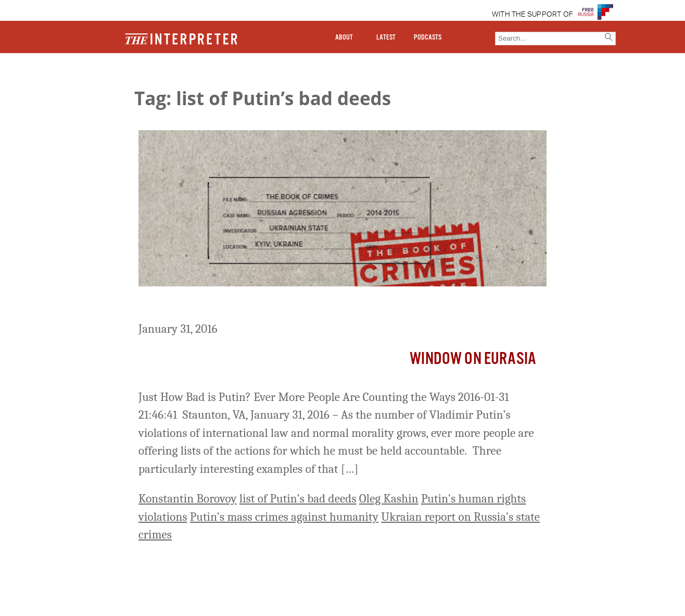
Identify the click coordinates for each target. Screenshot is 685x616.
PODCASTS (428, 37)
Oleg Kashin (389, 499)
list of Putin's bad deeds (298, 499)
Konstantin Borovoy (188, 499)
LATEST (386, 37)
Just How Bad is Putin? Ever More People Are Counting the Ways (332, 306)
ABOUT (344, 37)
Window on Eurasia (473, 359)
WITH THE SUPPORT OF (533, 15)
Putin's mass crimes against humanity (284, 517)
